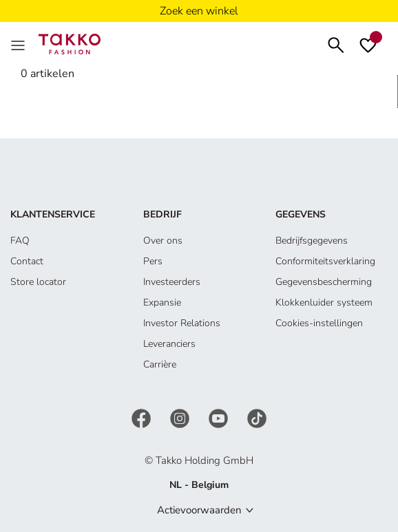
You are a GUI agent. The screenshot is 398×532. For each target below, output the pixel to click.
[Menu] (19, 44)
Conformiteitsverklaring (325, 261)
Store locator (38, 282)
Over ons (163, 241)
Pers (153, 261)
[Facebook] (143, 417)
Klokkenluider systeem (324, 302)
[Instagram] (181, 417)
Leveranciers (169, 344)
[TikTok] (257, 417)
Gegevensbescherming (324, 282)
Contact (27, 261)
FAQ (20, 241)
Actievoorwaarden (199, 510)
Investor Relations (182, 323)
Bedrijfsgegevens (312, 241)
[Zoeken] (336, 44)
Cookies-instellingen (319, 323)
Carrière (160, 364)
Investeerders (172, 282)
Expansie (162, 302)
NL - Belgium (199, 485)
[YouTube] (220, 417)
